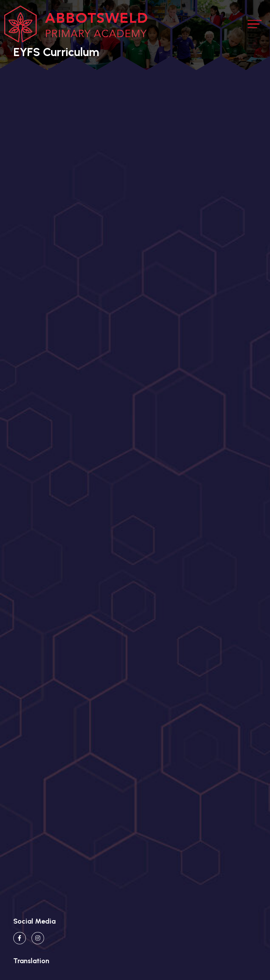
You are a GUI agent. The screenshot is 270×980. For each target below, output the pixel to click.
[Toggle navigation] (255, 24)
